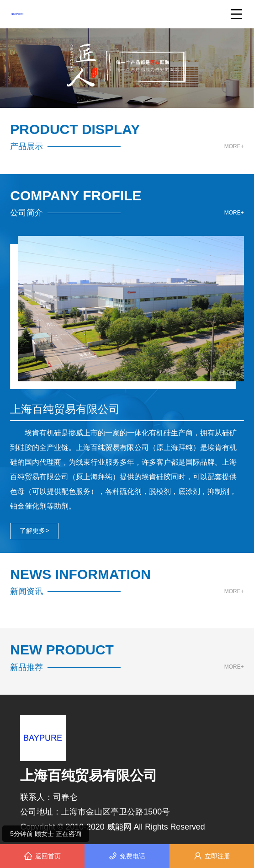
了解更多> (34, 530)
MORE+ (234, 147)
